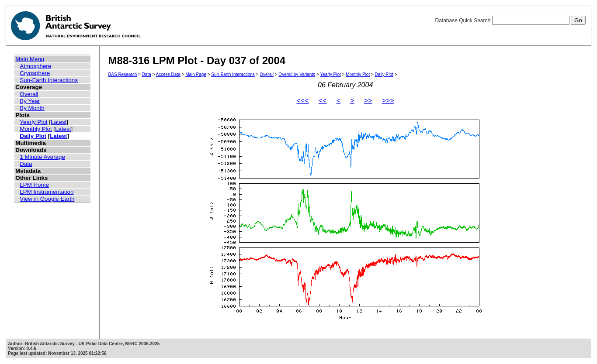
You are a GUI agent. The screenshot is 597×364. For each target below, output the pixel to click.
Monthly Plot (36, 129)
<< (323, 101)
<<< (302, 101)
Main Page (196, 74)
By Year (30, 101)
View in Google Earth (47, 199)
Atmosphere (35, 66)
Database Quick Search (510, 21)
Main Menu (30, 59)
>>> (388, 101)
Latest (59, 122)
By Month (32, 108)
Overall (29, 94)
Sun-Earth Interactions (49, 80)
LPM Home (34, 185)
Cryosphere (35, 73)
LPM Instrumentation (47, 192)
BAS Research (123, 74)
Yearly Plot (33, 122)
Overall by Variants (297, 74)
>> (368, 101)
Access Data (168, 74)
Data (26, 164)
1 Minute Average (42, 157)
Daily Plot (33, 136)
